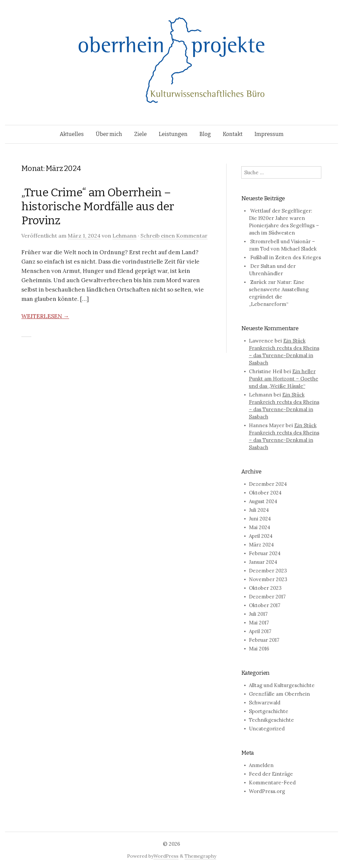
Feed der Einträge (271, 774)
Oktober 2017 (265, 605)
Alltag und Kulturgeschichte (282, 685)
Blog (205, 134)
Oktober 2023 (265, 588)
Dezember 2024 (268, 484)
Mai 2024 (260, 527)
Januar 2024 (263, 562)
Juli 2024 (259, 510)
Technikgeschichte (271, 720)
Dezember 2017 (267, 597)
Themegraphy (200, 856)
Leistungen (173, 134)
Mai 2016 (259, 649)
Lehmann (124, 236)
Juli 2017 (258, 614)
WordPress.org (267, 791)
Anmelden (261, 765)
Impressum (269, 134)
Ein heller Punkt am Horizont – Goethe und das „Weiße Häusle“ (284, 379)
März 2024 (261, 545)
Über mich (109, 134)
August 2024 (263, 501)
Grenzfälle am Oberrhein (279, 694)
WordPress (166, 856)
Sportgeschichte (269, 711)
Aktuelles (72, 134)
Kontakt (233, 134)
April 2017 (260, 631)
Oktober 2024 (265, 493)
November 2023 (268, 579)
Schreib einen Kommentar (174, 236)
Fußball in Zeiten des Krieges (286, 257)
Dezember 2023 (268, 571)
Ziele (140, 134)
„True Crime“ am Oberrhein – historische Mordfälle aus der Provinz (98, 206)
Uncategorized (267, 729)
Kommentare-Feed (272, 783)
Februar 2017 (264, 640)
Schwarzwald (265, 703)
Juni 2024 (260, 519)
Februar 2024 (265, 553)
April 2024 (261, 536)
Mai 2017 (259, 623)
